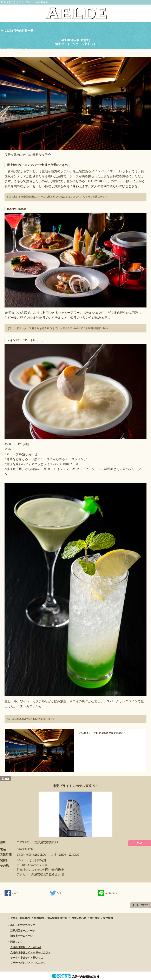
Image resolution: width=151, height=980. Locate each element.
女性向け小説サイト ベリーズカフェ (30, 953)
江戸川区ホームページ (23, 931)
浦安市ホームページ (21, 936)
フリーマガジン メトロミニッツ (28, 963)
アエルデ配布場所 (20, 918)
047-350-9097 (25, 849)
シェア (12, 893)
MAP (140, 843)
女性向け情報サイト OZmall (26, 947)
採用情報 (108, 918)
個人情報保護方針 (57, 918)
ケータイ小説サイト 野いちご (27, 958)
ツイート (58, 893)
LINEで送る (108, 893)
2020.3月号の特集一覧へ (21, 31)
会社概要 (95, 918)
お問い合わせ (79, 918)
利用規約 (39, 918)
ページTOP (142, 905)
